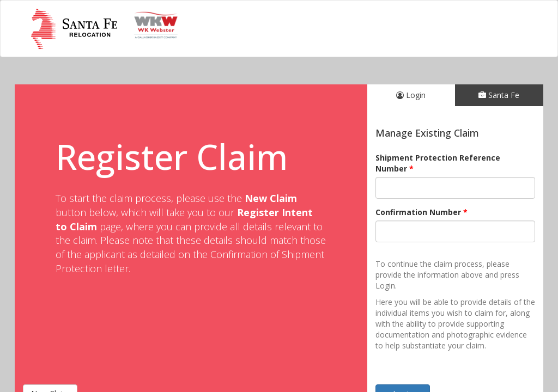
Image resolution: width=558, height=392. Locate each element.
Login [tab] (411, 95)
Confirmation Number (418, 212)
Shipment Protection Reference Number (438, 163)
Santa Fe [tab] (499, 95)
